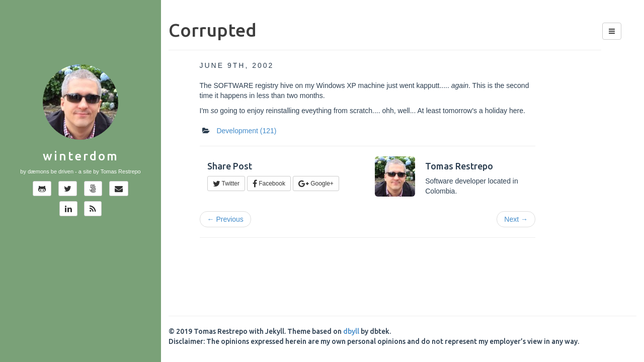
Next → (516, 219)
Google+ (316, 184)
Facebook (269, 184)
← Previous (225, 219)
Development (246, 131)
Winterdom (81, 156)
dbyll (351, 331)
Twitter (226, 184)
